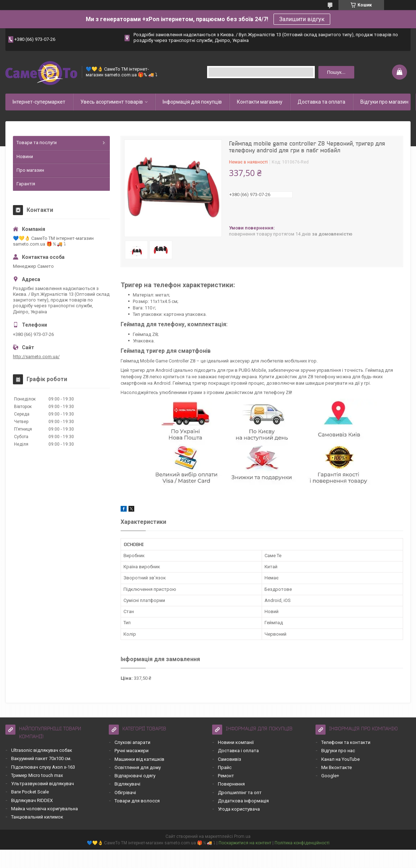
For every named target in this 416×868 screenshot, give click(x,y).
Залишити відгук (302, 19)
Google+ (330, 776)
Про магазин (30, 170)
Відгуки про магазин (384, 102)
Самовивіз (230, 759)
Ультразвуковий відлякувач (43, 784)
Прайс (225, 767)
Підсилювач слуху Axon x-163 (43, 767)
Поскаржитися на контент (245, 843)
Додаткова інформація (243, 801)
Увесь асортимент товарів (112, 102)
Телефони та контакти (346, 742)
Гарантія (26, 184)
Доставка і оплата (238, 751)
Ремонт (226, 776)
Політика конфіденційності (302, 843)
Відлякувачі (127, 784)
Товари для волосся (137, 801)
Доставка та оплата (321, 102)
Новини (25, 156)
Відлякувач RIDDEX (32, 800)
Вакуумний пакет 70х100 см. (41, 758)
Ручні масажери (132, 751)
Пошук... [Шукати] (336, 72)
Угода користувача (239, 809)
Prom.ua (242, 836)
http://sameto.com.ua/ (36, 357)
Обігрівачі (125, 793)
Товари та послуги (37, 143)
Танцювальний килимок (37, 817)
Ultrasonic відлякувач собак (42, 750)
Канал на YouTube (340, 759)
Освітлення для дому (138, 767)
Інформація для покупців (192, 102)
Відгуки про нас (338, 751)
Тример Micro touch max (37, 775)
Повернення (231, 784)
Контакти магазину (260, 102)
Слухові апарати (132, 742)
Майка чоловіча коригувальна (45, 809)
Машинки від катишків (139, 759)
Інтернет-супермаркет (39, 102)
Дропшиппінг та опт (240, 793)
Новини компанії (236, 742)
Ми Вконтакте (336, 767)
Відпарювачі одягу (135, 776)
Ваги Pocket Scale (30, 792)
